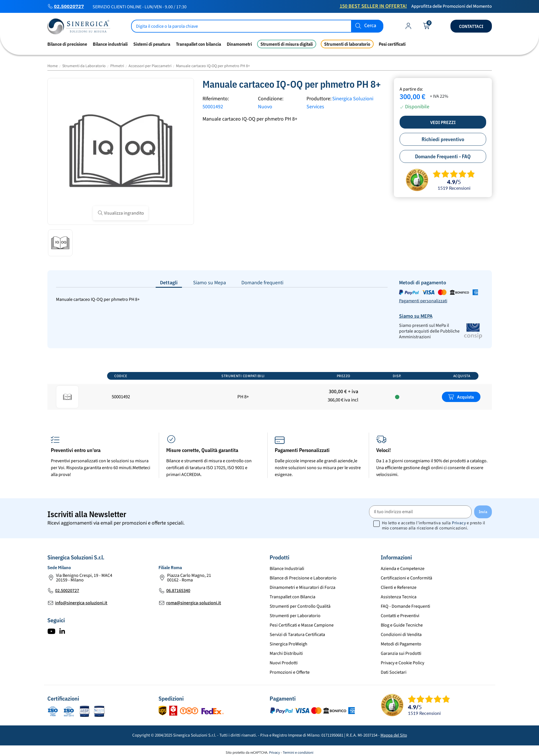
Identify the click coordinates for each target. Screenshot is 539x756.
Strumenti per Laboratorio (295, 616)
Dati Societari (394, 672)
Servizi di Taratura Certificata (297, 635)
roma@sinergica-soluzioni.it (194, 603)
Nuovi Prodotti (284, 663)
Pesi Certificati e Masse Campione (302, 625)
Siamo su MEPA (416, 316)
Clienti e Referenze (399, 587)
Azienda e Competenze (403, 569)
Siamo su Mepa (210, 283)
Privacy (459, 523)
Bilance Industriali (287, 569)
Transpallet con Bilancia (292, 597)
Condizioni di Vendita (401, 635)
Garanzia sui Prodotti (401, 653)
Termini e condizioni (298, 753)
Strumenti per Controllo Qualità (300, 606)
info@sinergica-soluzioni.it (81, 603)
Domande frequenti (262, 283)
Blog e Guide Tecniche (402, 625)
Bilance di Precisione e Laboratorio (303, 578)
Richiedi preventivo (443, 139)
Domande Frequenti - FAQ (443, 156)
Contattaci (471, 26)
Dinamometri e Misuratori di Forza (302, 587)
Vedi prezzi (443, 122)
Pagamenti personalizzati (423, 301)
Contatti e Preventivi (400, 616)
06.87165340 (178, 591)
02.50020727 (69, 6)
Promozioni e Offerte (290, 672)
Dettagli (169, 283)
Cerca (370, 26)
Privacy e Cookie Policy (402, 663)
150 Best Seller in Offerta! (373, 6)
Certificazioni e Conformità (406, 578)
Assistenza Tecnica (399, 597)
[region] (270, 390)
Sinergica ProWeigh (288, 644)
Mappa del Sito (394, 735)
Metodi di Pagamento (401, 644)
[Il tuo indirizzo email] (420, 512)
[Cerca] (257, 26)
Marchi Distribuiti (286, 653)
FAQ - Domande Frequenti (405, 606)
